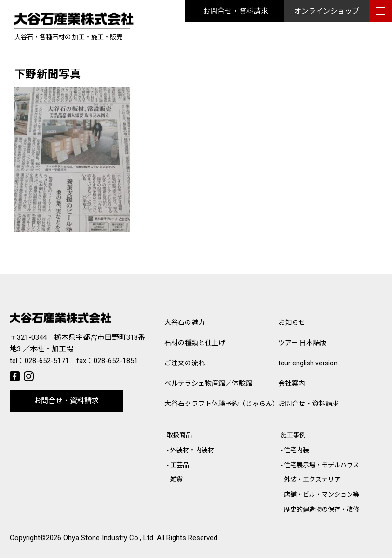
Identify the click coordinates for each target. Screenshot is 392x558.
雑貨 (176, 480)
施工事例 (293, 435)
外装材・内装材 (192, 450)
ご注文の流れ (185, 363)
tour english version (308, 363)
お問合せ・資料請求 (236, 11)
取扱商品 (179, 435)
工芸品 (180, 465)
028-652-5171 (47, 361)
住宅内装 (297, 450)
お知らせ (292, 322)
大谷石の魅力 (185, 322)
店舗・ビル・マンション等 (322, 495)
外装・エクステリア (312, 480)
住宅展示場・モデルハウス (322, 465)
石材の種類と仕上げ (195, 343)
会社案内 (292, 383)
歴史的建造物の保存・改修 (322, 509)
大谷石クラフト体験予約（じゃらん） (221, 404)
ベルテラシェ (208, 383)
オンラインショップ (327, 11)
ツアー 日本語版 (302, 343)
